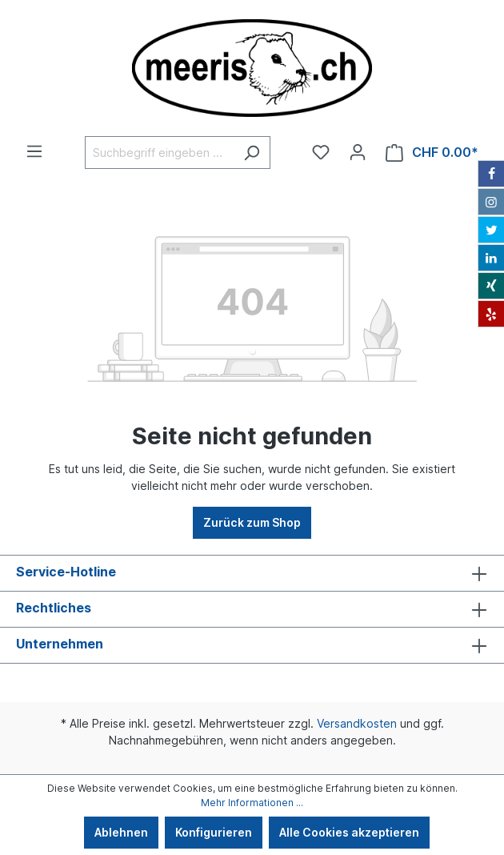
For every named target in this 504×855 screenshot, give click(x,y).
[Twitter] (491, 230)
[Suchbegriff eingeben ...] (159, 153)
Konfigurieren (214, 832)
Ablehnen (121, 832)
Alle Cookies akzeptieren (349, 832)
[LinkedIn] (491, 258)
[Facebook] (491, 174)
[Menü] (34, 151)
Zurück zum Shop (252, 522)
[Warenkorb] (432, 153)
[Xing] (491, 286)
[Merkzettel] (321, 152)
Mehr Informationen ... (252, 803)
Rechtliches (54, 608)
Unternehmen (60, 644)
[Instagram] (491, 202)
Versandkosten (357, 723)
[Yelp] (491, 314)
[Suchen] (252, 153)
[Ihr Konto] (358, 152)
